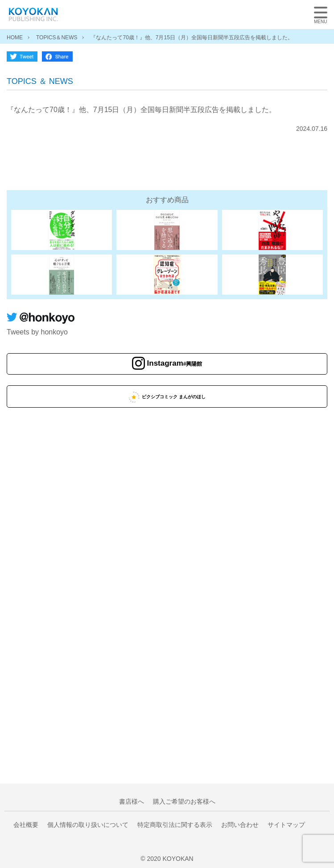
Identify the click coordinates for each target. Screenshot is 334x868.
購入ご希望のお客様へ (184, 801)
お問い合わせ (240, 825)
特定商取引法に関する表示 (175, 825)
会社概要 (26, 825)
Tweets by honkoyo (37, 332)
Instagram (175, 363)
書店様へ (132, 801)
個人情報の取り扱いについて (88, 825)
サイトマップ (286, 825)
